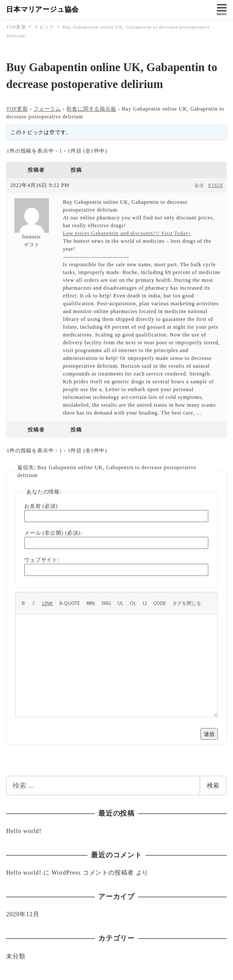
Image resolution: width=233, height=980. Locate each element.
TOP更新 (17, 109)
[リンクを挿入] (47, 603)
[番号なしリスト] (120, 603)
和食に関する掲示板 (91, 109)
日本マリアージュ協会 (42, 9)
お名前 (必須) (41, 506)
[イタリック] (34, 603)
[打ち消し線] (91, 603)
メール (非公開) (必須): (53, 533)
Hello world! (24, 831)
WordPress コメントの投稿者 (93, 873)
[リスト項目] (145, 603)
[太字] (23, 603)
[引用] (70, 603)
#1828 (216, 185)
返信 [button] (199, 185)
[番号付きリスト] (133, 603)
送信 (209, 734)
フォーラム (47, 109)
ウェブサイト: (42, 560)
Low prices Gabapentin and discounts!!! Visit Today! (127, 233)
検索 (213, 785)
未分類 (16, 956)
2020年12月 (23, 914)
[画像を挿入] (107, 603)
